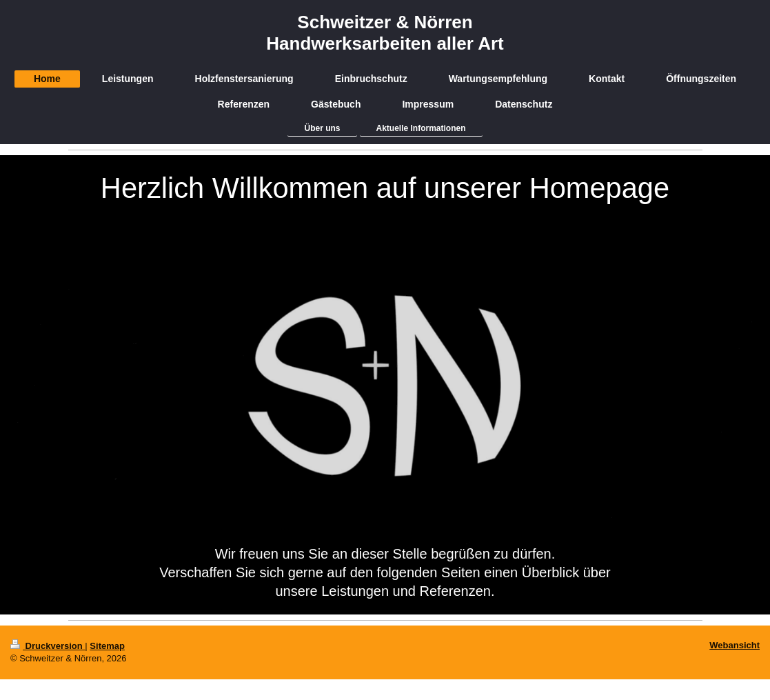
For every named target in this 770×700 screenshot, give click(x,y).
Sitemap (107, 646)
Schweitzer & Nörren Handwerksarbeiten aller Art (385, 33)
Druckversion (48, 646)
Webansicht (734, 645)
